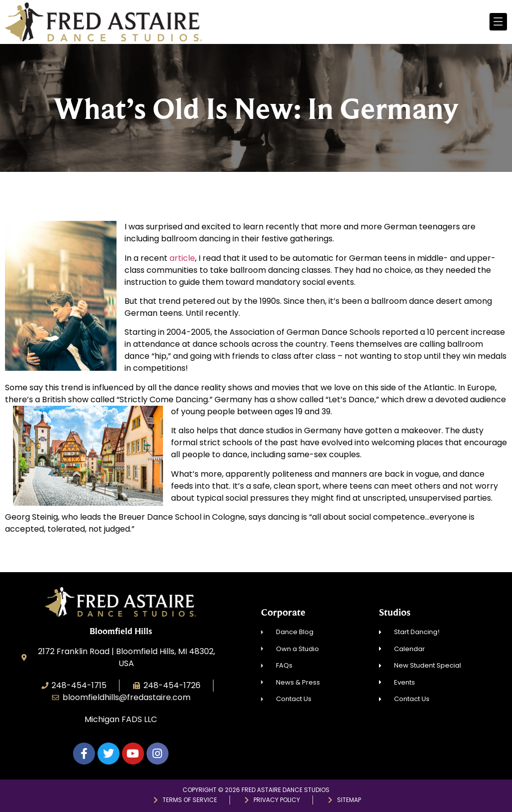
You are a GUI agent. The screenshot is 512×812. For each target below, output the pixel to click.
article (182, 258)
